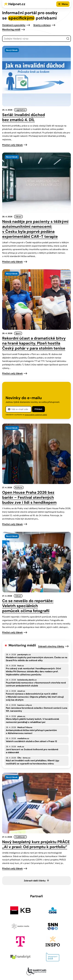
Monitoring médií (11, 29)
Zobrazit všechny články (51, 646)
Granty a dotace (42, 25)
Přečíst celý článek (12, 145)
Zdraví (18, 217)
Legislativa (20, 110)
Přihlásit (38, 409)
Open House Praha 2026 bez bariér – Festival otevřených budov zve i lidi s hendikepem (29, 497)
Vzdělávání (20, 837)
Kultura (19, 488)
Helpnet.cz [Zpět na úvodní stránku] (17, 4)
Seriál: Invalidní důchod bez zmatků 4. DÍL (24, 117)
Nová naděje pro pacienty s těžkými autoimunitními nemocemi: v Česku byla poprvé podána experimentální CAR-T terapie (35, 229)
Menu (65, 4)
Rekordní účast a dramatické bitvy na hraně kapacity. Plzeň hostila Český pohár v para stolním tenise (34, 343)
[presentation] (36, 76)
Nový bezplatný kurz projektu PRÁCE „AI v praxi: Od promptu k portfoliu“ (36, 844)
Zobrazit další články (35, 881)
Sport (18, 333)
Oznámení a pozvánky (14, 25)
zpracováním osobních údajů (36, 415)
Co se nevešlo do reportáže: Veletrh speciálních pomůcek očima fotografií (28, 606)
